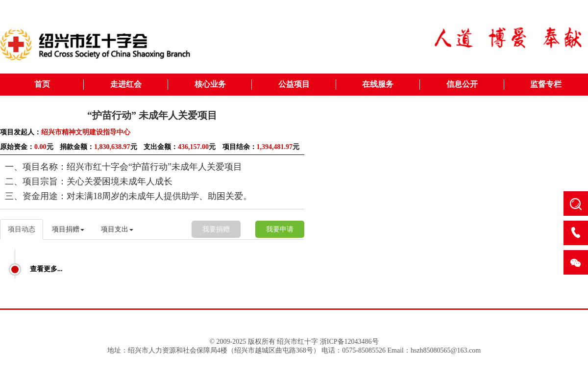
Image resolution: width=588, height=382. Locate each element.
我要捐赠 (216, 229)
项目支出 (117, 229)
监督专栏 (546, 84)
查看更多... (46, 269)
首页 (42, 84)
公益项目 (294, 84)
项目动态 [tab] (22, 229)
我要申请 (280, 229)
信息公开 (462, 84)
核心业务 (210, 84)
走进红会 (126, 84)
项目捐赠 (68, 229)
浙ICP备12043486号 (349, 342)
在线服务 (378, 84)
